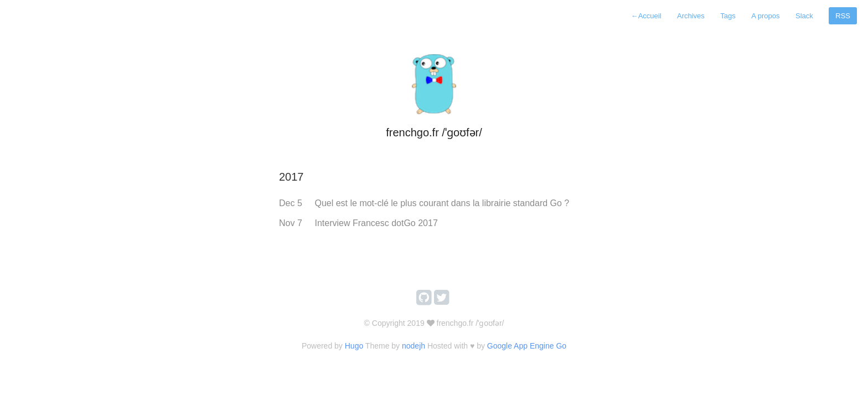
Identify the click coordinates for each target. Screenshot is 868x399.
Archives (691, 16)
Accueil (646, 16)
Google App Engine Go (527, 346)
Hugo (354, 346)
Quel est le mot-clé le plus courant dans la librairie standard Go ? (442, 203)
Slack (804, 16)
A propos (765, 16)
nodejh (414, 346)
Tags (728, 16)
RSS (843, 16)
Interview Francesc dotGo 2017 (376, 223)
